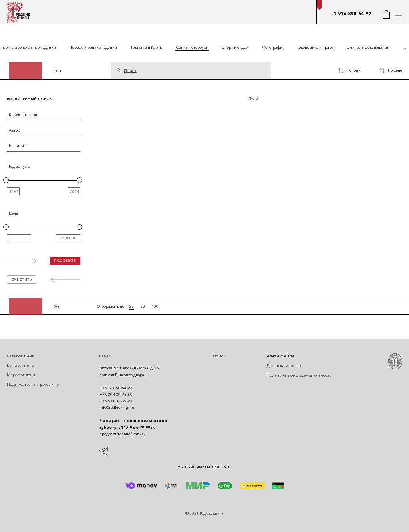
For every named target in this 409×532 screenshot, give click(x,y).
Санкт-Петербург (192, 47)
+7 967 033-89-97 (116, 401)
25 (131, 306)
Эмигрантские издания (368, 47)
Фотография (274, 47)
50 (143, 306)
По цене (395, 70)
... (405, 47)
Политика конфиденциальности (299, 375)
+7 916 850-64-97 (351, 14)
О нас (105, 356)
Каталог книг (20, 356)
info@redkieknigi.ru (117, 407)
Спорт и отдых (235, 47)
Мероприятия (21, 375)
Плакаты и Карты (147, 47)
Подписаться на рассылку (33, 384)
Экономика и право (316, 47)
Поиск (219, 356)
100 (155, 306)
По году (353, 70)
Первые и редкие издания (93, 47)
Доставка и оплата (285, 366)
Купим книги (21, 366)
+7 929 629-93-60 (116, 394)
